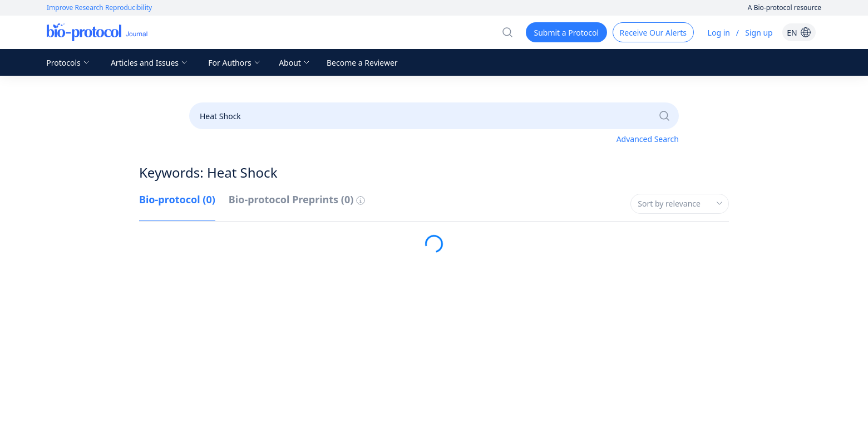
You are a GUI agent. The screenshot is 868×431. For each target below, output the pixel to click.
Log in (719, 33)
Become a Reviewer (362, 63)
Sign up (759, 33)
